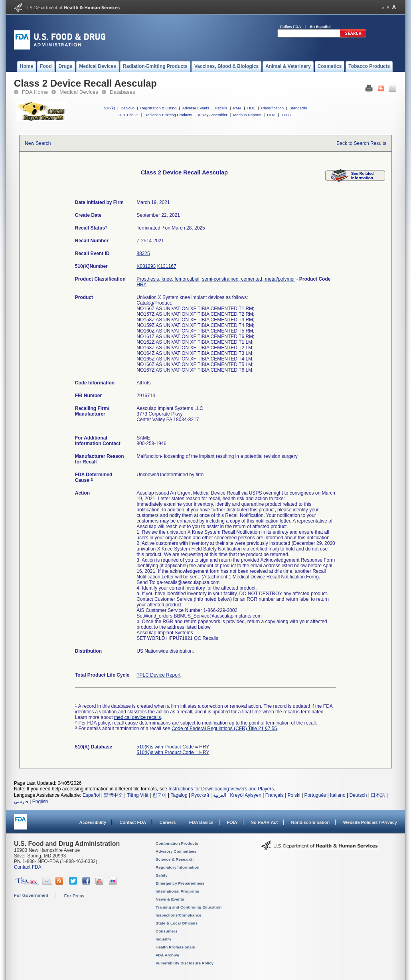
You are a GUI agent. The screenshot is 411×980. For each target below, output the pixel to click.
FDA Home (35, 92)
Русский (200, 795)
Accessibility (93, 822)
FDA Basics (201, 822)
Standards (298, 108)
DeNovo (127, 108)
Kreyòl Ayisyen (246, 795)
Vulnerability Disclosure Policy (185, 963)
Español (91, 795)
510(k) (110, 108)
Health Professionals (175, 947)
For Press (74, 896)
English (40, 802)
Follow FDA (290, 27)
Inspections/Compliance (179, 915)
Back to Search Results (361, 143)
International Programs (177, 891)
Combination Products (177, 843)
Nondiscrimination (311, 822)
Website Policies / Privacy (370, 822)
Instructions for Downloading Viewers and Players (221, 789)
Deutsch (358, 795)
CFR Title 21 (128, 115)
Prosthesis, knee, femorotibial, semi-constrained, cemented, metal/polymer (216, 279)
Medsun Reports (247, 115)
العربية (220, 795)
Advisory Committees (176, 851)
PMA (237, 108)
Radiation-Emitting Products (168, 115)
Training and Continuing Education (189, 907)
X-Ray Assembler (213, 115)
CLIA (271, 115)
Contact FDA (133, 822)
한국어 (160, 795)
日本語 (378, 795)
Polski (294, 795)
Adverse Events (196, 108)
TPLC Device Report (158, 675)
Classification (272, 108)
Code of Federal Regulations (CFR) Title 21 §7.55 (224, 729)
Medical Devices (79, 92)
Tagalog (179, 795)
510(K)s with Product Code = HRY (173, 747)
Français (275, 795)
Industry (163, 939)
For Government (31, 895)
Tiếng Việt (138, 795)
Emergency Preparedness (180, 883)
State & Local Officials (177, 923)
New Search (38, 143)
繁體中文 (113, 795)
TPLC (286, 115)
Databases (123, 92)
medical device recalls (137, 717)
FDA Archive (167, 955)
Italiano (338, 795)
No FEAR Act (264, 822)
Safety (162, 875)
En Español (320, 27)
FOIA (232, 822)
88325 (143, 253)
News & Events (170, 899)
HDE (251, 108)
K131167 (167, 266)
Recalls (221, 108)
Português (315, 795)
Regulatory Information (178, 867)
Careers (168, 822)
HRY (141, 285)
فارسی (21, 802)
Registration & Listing (159, 108)
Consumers (167, 931)
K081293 (146, 266)
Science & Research (175, 859)
